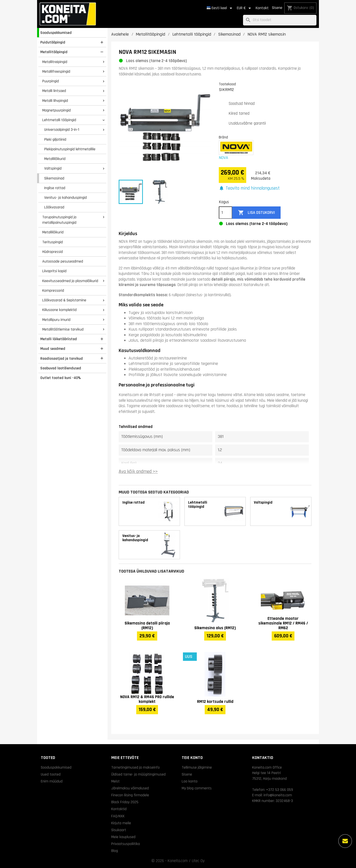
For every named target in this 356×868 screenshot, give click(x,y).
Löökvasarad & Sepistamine (64, 300)
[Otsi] (280, 20)
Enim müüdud (52, 781)
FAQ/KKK (118, 816)
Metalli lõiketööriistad (59, 339)
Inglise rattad (55, 188)
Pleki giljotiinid (55, 139)
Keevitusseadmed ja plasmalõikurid (70, 281)
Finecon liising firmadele (130, 795)
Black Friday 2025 (125, 802)
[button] (249, 189)
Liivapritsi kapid (54, 271)
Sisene (277, 8)
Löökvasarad (54, 207)
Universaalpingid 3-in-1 (62, 130)
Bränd (223, 137)
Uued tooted (51, 774)
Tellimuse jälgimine (197, 767)
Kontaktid (119, 809)
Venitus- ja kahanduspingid (66, 198)
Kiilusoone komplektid (59, 310)
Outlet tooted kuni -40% (61, 378)
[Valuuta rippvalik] (245, 8)
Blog (115, 851)
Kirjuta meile (121, 823)
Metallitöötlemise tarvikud (63, 329)
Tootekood (227, 84)
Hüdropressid (53, 252)
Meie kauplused (123, 837)
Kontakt (262, 8)
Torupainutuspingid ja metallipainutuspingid (59, 220)
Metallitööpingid (54, 52)
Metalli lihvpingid (55, 101)
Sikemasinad (54, 178)
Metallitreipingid (55, 62)
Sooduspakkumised (56, 33)
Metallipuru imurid (56, 320)
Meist (115, 781)
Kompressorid (53, 290)
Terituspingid (53, 242)
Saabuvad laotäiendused (61, 368)
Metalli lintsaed (54, 91)
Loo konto (190, 781)
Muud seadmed (53, 349)
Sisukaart (119, 830)
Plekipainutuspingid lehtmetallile (70, 149)
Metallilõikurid (55, 159)
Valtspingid (53, 168)
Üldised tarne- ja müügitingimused (138, 774)
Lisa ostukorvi (256, 213)
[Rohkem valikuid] (345, 841)
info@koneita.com (278, 795)
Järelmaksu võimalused (130, 788)
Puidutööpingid (53, 42)
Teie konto (192, 758)
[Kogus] (225, 213)
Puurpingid (51, 81)
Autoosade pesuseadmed (63, 261)
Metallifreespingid (56, 71)
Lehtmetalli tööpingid (59, 120)
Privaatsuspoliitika (126, 844)
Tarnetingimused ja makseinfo (135, 767)
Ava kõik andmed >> (138, 472)
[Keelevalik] (220, 8)
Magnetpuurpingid (56, 110)
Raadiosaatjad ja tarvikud (62, 358)
